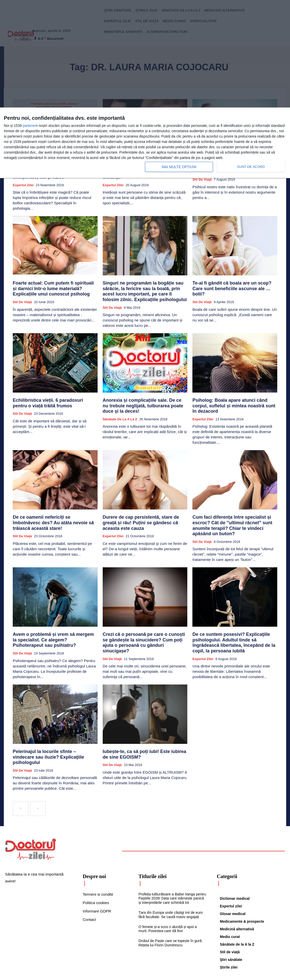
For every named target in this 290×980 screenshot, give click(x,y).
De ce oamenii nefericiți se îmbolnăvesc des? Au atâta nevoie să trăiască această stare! (54, 505)
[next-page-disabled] (38, 776)
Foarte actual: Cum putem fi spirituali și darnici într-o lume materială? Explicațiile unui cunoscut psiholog (55, 285)
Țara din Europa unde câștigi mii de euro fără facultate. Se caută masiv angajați (170, 883)
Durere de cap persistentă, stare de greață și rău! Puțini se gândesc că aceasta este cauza (143, 505)
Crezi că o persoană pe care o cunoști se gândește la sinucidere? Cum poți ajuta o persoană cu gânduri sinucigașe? (140, 617)
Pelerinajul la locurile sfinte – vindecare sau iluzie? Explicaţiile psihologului (52, 728)
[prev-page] (21, 776)
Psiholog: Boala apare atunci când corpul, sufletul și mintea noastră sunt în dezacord (231, 396)
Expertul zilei (23, 182)
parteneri (30, 126)
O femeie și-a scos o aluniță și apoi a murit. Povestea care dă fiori (168, 897)
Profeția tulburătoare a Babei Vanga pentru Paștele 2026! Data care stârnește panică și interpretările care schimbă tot (172, 866)
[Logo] (31, 817)
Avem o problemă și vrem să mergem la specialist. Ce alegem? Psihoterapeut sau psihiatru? (50, 617)
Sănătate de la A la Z (120, 410)
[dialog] (145, 143)
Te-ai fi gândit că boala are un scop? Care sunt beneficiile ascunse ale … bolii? (235, 282)
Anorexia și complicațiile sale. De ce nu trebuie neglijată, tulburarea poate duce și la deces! (143, 398)
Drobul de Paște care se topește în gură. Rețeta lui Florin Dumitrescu (170, 911)
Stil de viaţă (22, 297)
